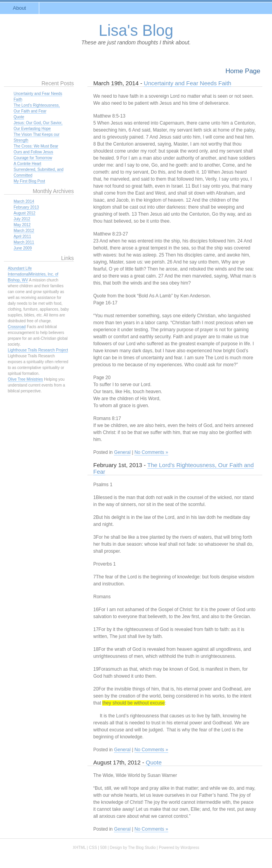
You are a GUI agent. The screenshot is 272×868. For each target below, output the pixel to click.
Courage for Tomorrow (33, 158)
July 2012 (22, 219)
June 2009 (23, 248)
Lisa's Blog (136, 30)
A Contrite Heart (27, 164)
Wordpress (190, 848)
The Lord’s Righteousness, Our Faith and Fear (173, 468)
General (122, 452)
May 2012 (22, 225)
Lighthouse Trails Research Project (38, 350)
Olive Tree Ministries (25, 379)
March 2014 (24, 201)
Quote (154, 762)
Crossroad (17, 327)
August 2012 (24, 213)
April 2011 (22, 236)
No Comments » (151, 452)
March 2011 (24, 242)
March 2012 (24, 231)
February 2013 (26, 207)
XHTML (79, 848)
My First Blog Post (29, 181)
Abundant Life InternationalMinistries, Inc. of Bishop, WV (33, 274)
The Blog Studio (142, 848)
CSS (93, 848)
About (19, 8)
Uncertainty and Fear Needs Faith (187, 83)
